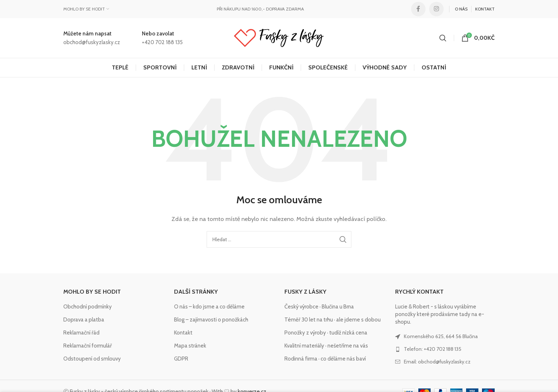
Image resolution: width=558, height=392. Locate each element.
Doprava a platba (84, 320)
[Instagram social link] (436, 9)
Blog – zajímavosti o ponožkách (211, 320)
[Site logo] (279, 38)
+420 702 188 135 (162, 42)
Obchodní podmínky (88, 307)
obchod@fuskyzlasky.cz (92, 42)
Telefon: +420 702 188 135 (433, 349)
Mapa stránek (190, 346)
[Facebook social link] (418, 9)
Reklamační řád (81, 333)
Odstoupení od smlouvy (92, 359)
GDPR (181, 359)
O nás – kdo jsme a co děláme (209, 307)
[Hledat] (443, 38)
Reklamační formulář (88, 346)
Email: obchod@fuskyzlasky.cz (437, 362)
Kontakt (183, 333)
